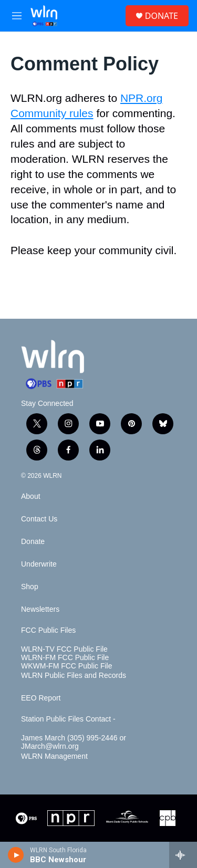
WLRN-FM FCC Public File (65, 658)
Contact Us (39, 519)
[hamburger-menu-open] (17, 16)
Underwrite (39, 564)
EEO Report (41, 698)
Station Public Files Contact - (68, 719)
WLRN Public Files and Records (74, 676)
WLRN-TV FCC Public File (64, 649)
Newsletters (40, 609)
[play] (16, 855)
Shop (30, 587)
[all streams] (183, 855)
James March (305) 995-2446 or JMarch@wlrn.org (74, 742)
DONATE (162, 16)
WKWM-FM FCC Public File (66, 666)
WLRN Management (54, 756)
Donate (33, 542)
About (31, 496)
